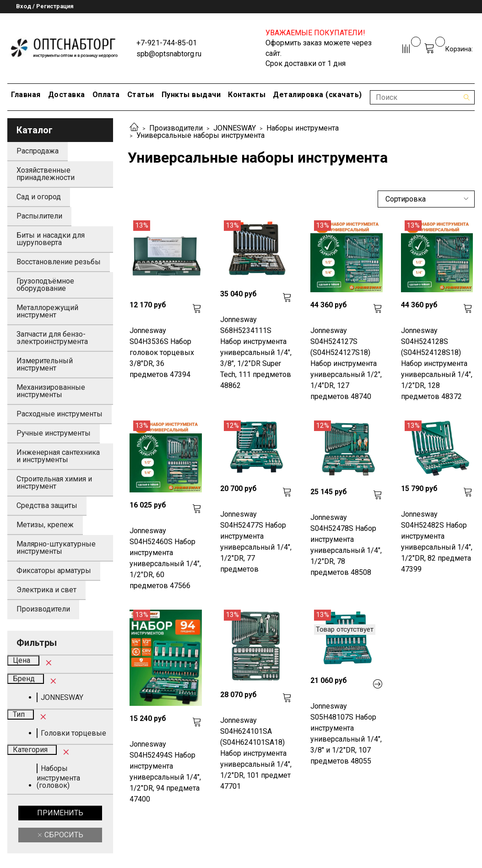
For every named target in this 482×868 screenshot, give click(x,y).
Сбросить (63, 835)
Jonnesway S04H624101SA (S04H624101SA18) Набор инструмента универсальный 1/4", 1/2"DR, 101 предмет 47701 (256, 753)
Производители (176, 128)
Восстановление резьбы (59, 262)
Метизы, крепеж (45, 525)
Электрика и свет (46, 590)
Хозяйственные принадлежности (46, 174)
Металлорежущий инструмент (47, 311)
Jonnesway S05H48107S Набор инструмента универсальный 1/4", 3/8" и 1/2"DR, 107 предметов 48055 (346, 734)
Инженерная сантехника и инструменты (58, 456)
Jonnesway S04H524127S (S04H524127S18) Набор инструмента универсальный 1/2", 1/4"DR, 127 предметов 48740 (346, 363)
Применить (60, 813)
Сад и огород (39, 197)
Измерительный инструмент (45, 364)
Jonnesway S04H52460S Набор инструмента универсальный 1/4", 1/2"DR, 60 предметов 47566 (165, 558)
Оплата (106, 95)
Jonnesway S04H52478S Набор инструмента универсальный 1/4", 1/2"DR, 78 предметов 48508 (346, 545)
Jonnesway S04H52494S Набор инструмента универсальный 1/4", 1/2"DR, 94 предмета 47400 (165, 772)
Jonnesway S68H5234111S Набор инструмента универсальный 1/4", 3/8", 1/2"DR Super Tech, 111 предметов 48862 (256, 352)
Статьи (141, 95)
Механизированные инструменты (51, 391)
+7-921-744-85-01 (167, 43)
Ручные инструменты (54, 433)
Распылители (39, 216)
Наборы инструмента (303, 128)
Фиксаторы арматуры (54, 570)
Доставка (67, 95)
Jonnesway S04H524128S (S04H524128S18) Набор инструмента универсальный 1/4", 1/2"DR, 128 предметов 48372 (437, 363)
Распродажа (38, 151)
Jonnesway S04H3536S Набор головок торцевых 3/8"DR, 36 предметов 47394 (162, 352)
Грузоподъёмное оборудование (45, 285)
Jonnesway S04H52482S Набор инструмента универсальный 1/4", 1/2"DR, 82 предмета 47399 (437, 542)
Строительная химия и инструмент (54, 483)
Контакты (247, 95)
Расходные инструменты (60, 414)
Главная (26, 95)
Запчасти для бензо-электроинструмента (52, 338)
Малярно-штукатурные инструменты (56, 548)
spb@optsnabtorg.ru (169, 54)
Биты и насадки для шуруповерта (51, 239)
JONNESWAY (235, 128)
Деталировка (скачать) (317, 95)
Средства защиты (47, 505)
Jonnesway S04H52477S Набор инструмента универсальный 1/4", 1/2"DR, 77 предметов (256, 542)
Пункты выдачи (191, 95)
